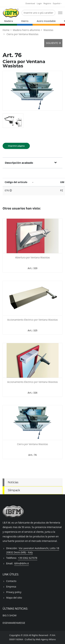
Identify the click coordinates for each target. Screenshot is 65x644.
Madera (8, 21)
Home (6, 30)
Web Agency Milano (46, 639)
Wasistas (48, 30)
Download (30, 3)
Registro (47, 3)
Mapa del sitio (14, 598)
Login (39, 3)
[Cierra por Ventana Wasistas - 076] (32, 423)
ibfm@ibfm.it (21, 563)
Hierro (25, 21)
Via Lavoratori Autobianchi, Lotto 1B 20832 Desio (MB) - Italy (33, 550)
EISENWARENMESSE (14, 623)
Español (57, 3)
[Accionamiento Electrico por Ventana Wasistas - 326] (32, 360)
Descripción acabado (31, 163)
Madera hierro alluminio (27, 30)
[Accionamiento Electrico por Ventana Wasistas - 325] (32, 298)
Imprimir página (16, 146)
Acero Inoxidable (46, 21)
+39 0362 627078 (27, 558)
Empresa (11, 587)
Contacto (11, 581)
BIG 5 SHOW (10, 615)
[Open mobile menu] (60, 13)
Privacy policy (14, 592)
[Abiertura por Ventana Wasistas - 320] (32, 236)
